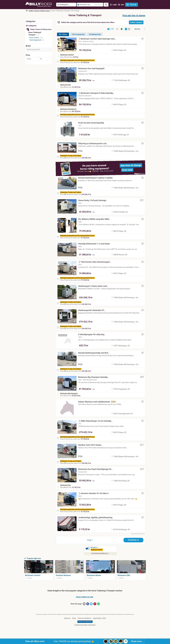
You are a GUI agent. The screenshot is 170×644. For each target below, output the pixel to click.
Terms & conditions (84, 618)
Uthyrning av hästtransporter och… (93, 143)
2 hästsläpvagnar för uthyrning (91, 334)
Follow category (136, 22)
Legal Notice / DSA (99, 618)
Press (74, 618)
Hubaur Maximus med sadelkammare (94, 402)
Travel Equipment (35, 40)
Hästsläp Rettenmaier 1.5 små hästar (94, 244)
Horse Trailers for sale (85, 597)
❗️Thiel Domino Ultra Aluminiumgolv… (95, 262)
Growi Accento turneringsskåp (91, 123)
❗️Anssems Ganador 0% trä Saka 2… (94, 493)
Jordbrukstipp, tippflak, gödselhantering (95, 518)
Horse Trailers (34, 38)
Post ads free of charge (134, 15)
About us (67, 618)
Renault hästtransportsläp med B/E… (94, 353)
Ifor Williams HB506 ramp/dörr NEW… (94, 219)
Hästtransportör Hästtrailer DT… (92, 310)
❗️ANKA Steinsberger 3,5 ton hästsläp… (95, 421)
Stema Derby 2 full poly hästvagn (92, 200)
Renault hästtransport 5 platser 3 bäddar (95, 178)
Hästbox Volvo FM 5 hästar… (90, 445)
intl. (113, 29)
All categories (31, 26)
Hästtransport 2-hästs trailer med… (93, 286)
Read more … (137, 641)
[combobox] (39, 50)
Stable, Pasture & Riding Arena (39, 11)
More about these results (138, 534)
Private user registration (85, 622)
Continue (133, 540)
